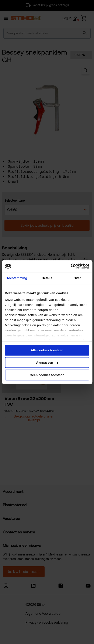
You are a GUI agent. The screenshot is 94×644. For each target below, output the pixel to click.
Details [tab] (47, 278)
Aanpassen (47, 362)
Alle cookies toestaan (47, 350)
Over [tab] (77, 278)
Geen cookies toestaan (47, 375)
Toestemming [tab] (17, 278)
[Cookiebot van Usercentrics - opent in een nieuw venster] (71, 266)
